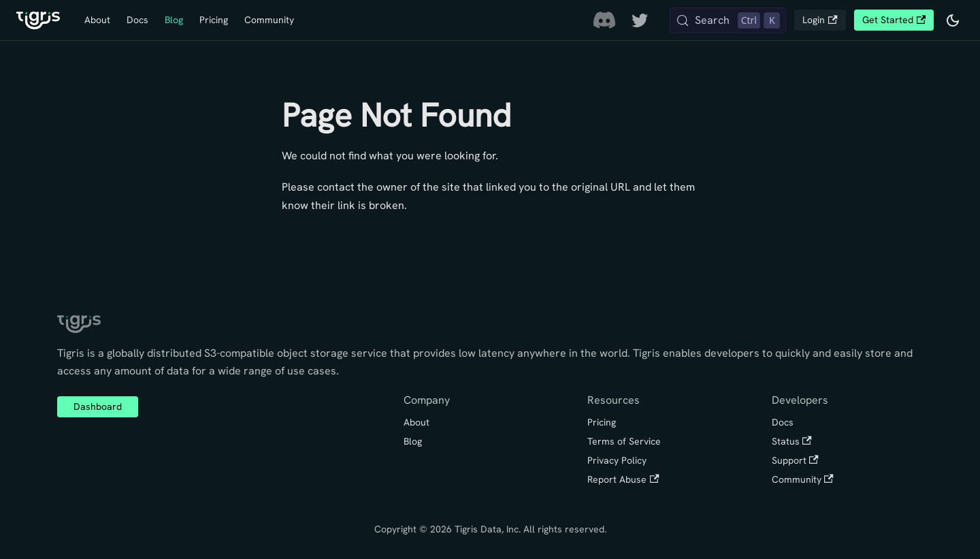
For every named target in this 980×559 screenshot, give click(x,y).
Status (792, 441)
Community (269, 20)
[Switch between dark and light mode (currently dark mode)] (953, 20)
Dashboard (98, 406)
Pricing (214, 20)
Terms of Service (624, 441)
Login (820, 20)
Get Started (894, 20)
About (97, 20)
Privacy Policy (617, 460)
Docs (137, 20)
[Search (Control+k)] (728, 20)
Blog (174, 20)
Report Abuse (623, 479)
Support (795, 460)
